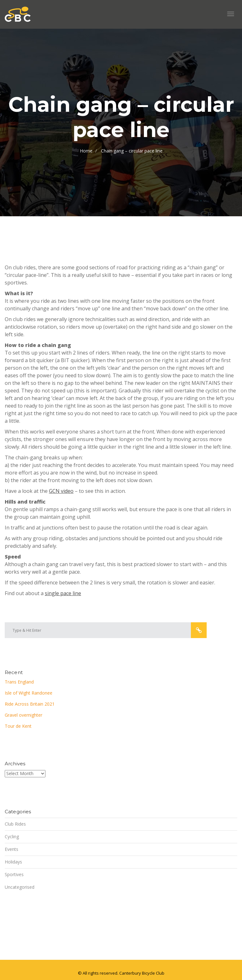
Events (12, 849)
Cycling (12, 837)
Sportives (14, 874)
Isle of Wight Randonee (29, 693)
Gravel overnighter (24, 715)
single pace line (63, 593)
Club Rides (15, 824)
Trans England (19, 682)
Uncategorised (20, 887)
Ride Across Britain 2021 (30, 704)
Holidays (13, 862)
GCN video (61, 491)
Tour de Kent (18, 726)
